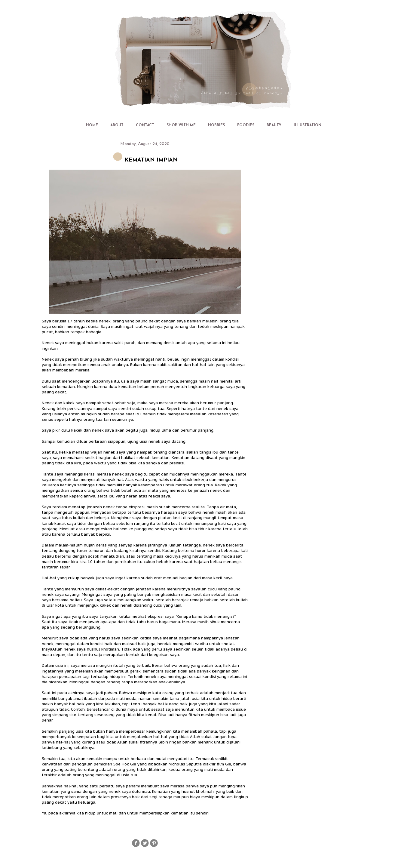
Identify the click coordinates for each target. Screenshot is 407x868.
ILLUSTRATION (308, 125)
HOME (92, 125)
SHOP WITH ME (181, 125)
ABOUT (117, 125)
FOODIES (246, 125)
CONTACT (145, 125)
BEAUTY (274, 125)
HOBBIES (216, 125)
